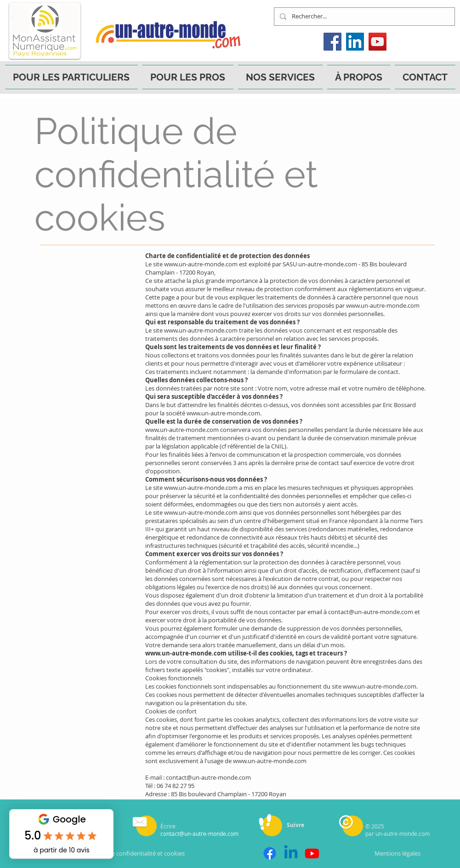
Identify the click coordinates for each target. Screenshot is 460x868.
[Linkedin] (291, 853)
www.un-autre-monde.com (201, 264)
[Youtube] (312, 853)
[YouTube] (378, 42)
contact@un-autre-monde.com (371, 612)
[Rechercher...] (363, 17)
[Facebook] (332, 42)
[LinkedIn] (355, 42)
